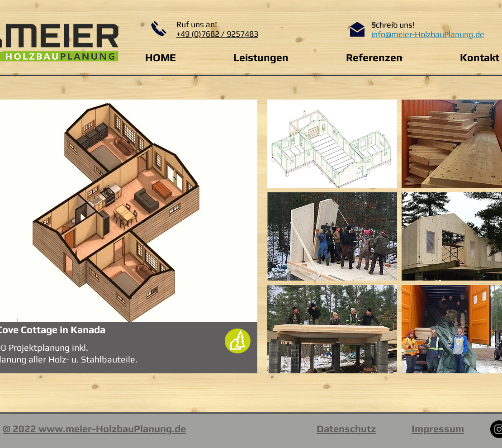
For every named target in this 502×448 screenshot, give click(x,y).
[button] (332, 144)
